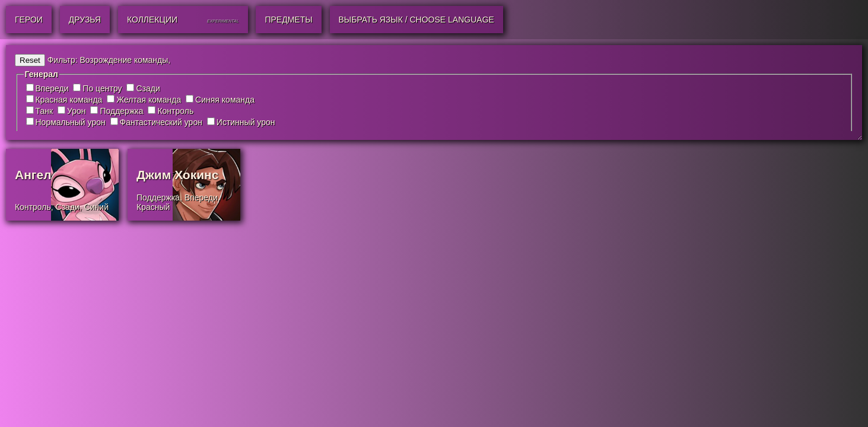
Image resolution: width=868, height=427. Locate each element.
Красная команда (69, 100)
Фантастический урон (161, 122)
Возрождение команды (124, 60)
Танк (44, 111)
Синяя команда (225, 100)
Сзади (148, 88)
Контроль (175, 111)
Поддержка (121, 111)
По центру (102, 88)
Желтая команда (149, 100)
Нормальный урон (71, 122)
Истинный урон (246, 122)
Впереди (52, 88)
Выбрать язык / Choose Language (416, 20)
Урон (77, 111)
